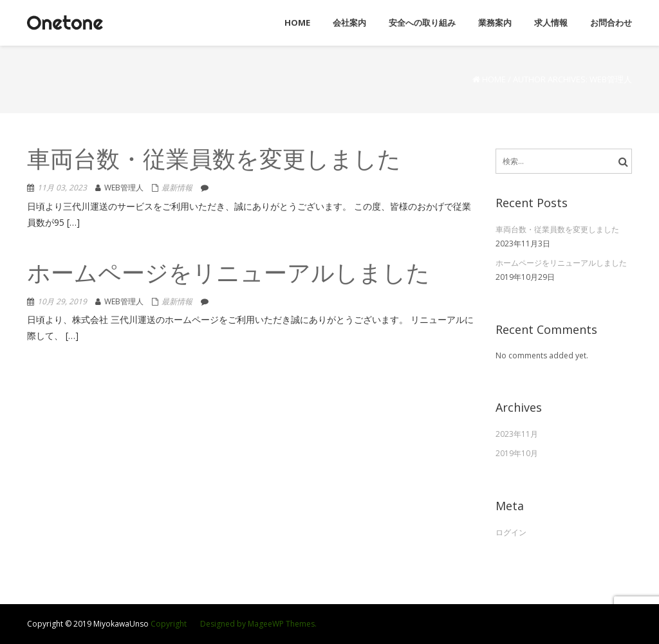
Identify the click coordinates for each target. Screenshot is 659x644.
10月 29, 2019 (62, 301)
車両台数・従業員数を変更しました (214, 161)
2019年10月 (517, 453)
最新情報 (177, 188)
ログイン (511, 532)
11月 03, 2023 (62, 188)
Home (494, 79)
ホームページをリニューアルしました (228, 275)
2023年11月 (517, 434)
